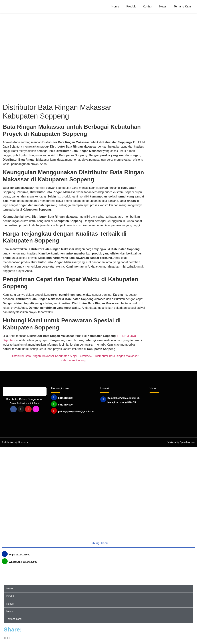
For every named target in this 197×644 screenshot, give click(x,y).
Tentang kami (183, 6)
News (163, 6)
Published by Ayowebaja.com (181, 442)
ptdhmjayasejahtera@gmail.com (76, 411)
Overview (86, 356)
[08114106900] (54, 397)
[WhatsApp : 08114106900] (5, 561)
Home (115, 6)
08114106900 (65, 398)
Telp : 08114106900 (20, 555)
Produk (131, 6)
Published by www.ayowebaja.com (129, 406)
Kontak (147, 6)
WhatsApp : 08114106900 (23, 562)
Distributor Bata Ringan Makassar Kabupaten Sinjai (44, 356)
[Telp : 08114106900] (5, 554)
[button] (4, 638)
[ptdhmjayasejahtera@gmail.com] (54, 411)
